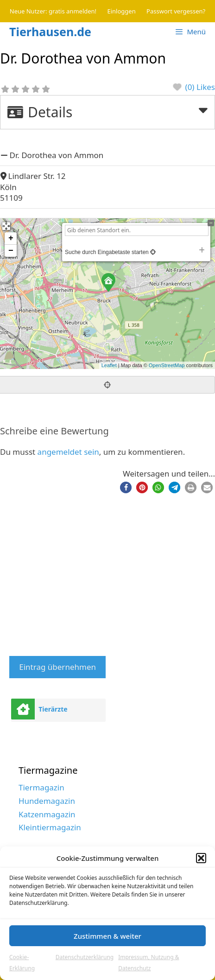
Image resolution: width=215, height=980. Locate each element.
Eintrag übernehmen (57, 667)
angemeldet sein (68, 452)
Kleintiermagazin (50, 827)
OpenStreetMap (167, 365)
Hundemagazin (47, 801)
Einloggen (122, 11)
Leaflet (109, 365)
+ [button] (11, 238)
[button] (201, 858)
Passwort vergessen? (176, 11)
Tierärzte (53, 709)
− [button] (11, 251)
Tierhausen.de (50, 32)
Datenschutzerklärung (85, 957)
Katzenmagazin (47, 814)
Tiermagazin (41, 787)
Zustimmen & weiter (107, 936)
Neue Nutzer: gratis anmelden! (53, 11)
